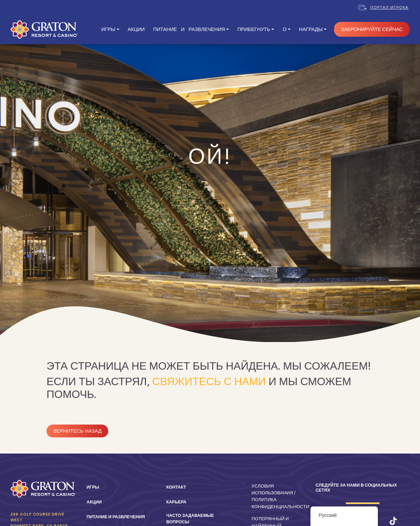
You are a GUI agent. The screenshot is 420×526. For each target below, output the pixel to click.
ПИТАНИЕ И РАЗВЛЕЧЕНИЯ (189, 29)
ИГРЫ (108, 29)
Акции (94, 502)
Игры (93, 487)
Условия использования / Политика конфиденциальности (280, 496)
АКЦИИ (136, 29)
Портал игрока (389, 7)
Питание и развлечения (116, 517)
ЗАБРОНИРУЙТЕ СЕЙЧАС (372, 29)
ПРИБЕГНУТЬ (254, 29)
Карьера (176, 502)
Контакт (176, 487)
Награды (311, 29)
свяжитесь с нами (209, 381)
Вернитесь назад (77, 431)
